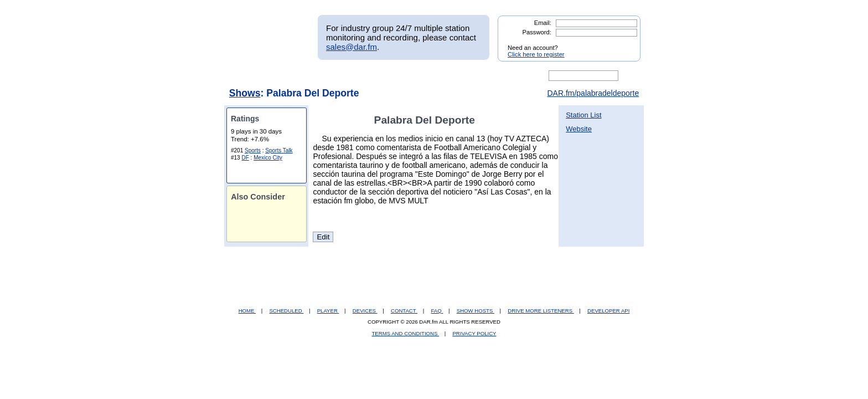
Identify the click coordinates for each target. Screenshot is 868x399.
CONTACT (404, 311)
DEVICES (365, 311)
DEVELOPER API (608, 311)
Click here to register (536, 54)
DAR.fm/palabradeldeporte (593, 93)
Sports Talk (279, 150)
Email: (543, 23)
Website (579, 129)
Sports (253, 150)
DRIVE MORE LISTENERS (541, 311)
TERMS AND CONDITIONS (406, 333)
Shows (245, 93)
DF (245, 158)
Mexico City (268, 158)
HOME (247, 311)
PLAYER (328, 311)
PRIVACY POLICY (474, 333)
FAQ (437, 311)
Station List (583, 115)
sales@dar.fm (352, 47)
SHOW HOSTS (476, 311)
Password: (537, 32)
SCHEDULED (286, 311)
